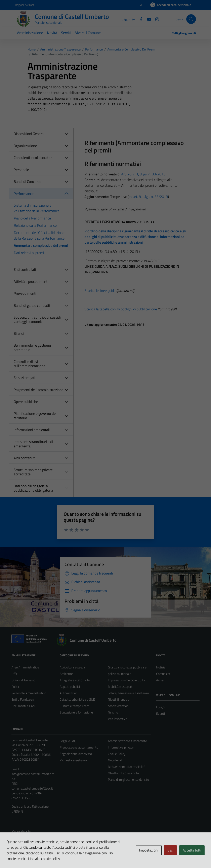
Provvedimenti (25, 293)
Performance (24, 194)
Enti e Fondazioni (23, 699)
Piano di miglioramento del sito (128, 779)
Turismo (113, 712)
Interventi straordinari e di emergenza (33, 444)
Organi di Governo (23, 680)
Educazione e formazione (76, 712)
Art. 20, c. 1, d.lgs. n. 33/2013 (143, 174)
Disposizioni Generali (29, 134)
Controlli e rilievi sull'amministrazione (29, 364)
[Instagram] (156, 19)
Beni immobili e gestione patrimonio (32, 348)
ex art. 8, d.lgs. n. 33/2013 (148, 197)
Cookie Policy (117, 754)
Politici (16, 687)
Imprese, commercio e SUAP (127, 680)
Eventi (160, 714)
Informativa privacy (121, 747)
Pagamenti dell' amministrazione (39, 390)
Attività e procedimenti (31, 282)
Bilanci (19, 333)
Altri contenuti (25, 458)
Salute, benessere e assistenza (128, 693)
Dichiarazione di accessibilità (127, 767)
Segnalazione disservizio (76, 754)
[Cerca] (191, 19)
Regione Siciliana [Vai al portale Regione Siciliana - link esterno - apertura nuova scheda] (25, 5)
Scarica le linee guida (100, 291)
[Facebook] (139, 19)
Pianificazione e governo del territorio (35, 416)
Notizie (161, 667)
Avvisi (160, 680)
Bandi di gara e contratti (32, 305)
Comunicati (164, 674)
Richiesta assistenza (73, 760)
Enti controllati (25, 269)
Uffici (15, 674)
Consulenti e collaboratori (33, 158)
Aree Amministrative (25, 667)
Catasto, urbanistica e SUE (77, 699)
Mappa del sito (21, 831)
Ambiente (66, 674)
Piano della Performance (32, 218)
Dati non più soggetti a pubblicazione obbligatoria (33, 488)
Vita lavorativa (118, 719)
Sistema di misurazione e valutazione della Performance (37, 208)
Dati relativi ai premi (29, 253)
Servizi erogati (24, 378)
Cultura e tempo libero (74, 706)
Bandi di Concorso (28, 182)
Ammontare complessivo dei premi (41, 246)
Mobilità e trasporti (120, 687)
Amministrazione (30, 33)
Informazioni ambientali (32, 430)
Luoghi (161, 707)
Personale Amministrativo (29, 693)
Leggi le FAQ (68, 741)
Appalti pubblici (70, 687)
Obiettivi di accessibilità (123, 773)
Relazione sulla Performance (35, 225)
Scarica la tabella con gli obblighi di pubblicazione (121, 309)
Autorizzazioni (69, 693)
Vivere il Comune (88, 33)
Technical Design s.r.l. (39, 856)
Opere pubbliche (26, 402)
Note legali (115, 760)
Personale (21, 170)
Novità (52, 33)
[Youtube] (147, 19)
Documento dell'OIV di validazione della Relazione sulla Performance (39, 235)
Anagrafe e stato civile (75, 680)
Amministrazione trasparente (127, 741)
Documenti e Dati (23, 706)
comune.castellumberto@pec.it (32, 788)
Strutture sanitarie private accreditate (33, 472)
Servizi (66, 33)
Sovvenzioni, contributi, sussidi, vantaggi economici (38, 320)
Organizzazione (25, 146)
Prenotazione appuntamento (79, 747)
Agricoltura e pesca (72, 667)
